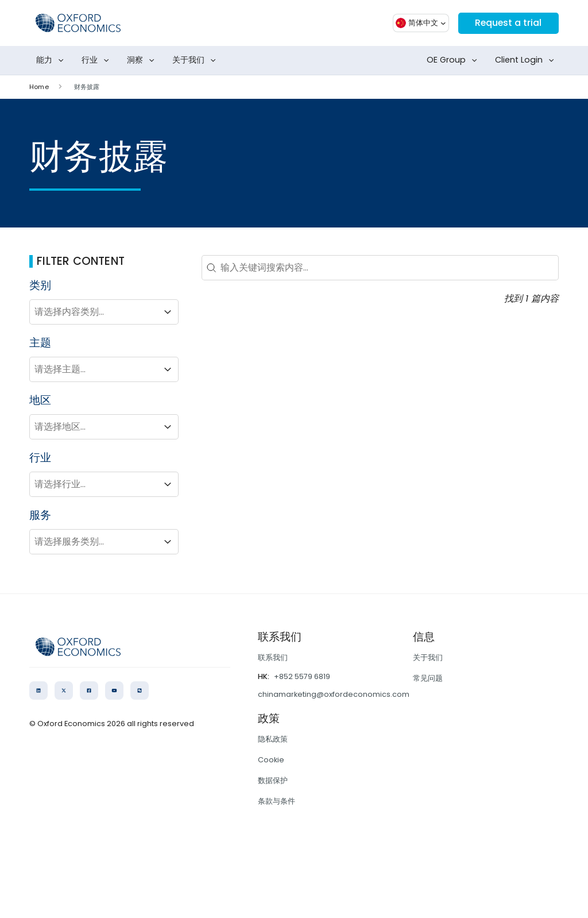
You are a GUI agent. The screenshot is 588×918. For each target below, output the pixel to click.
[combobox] (94, 312)
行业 (98, 60)
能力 (52, 60)
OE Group (454, 60)
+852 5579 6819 (302, 676)
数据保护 (273, 780)
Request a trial (508, 23)
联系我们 (273, 657)
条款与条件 (276, 801)
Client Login (527, 60)
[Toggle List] (168, 312)
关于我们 (196, 60)
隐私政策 (273, 739)
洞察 (143, 60)
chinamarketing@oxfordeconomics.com (334, 694)
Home (39, 87)
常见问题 (428, 678)
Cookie (271, 760)
